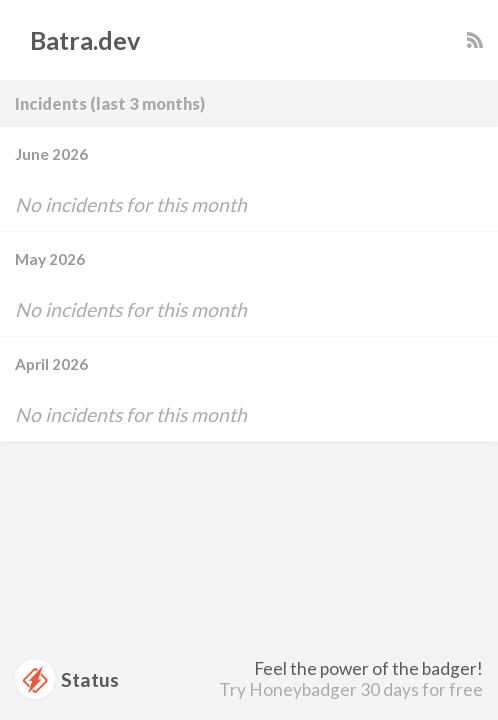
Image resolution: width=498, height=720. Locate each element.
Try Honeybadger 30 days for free (351, 689)
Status (67, 679)
